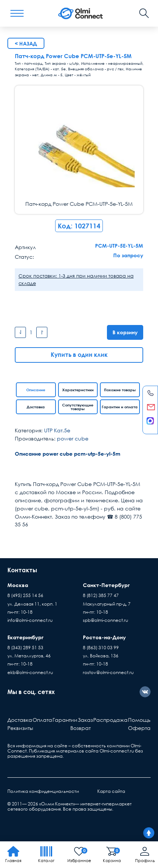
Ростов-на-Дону (104, 637)
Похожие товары (120, 390)
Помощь (139, 720)
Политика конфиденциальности (43, 791)
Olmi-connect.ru (117, 751)
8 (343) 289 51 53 (25, 648)
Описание (36, 390)
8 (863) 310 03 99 (101, 648)
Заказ (85, 720)
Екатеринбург (26, 637)
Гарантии (65, 720)
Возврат (80, 728)
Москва (18, 585)
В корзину (125, 332)
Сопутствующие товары (78, 407)
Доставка (36, 407)
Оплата (42, 720)
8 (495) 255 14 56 (25, 595)
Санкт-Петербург (106, 585)
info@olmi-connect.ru (30, 620)
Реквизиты (20, 728)
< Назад (26, 43)
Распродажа (110, 720)
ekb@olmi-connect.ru (30, 672)
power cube (73, 438)
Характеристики (78, 390)
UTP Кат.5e (57, 430)
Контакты (22, 570)
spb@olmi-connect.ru (105, 620)
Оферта (139, 728)
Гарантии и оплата (120, 407)
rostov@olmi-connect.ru (108, 672)
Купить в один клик (79, 355)
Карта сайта (111, 791)
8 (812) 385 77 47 (101, 595)
